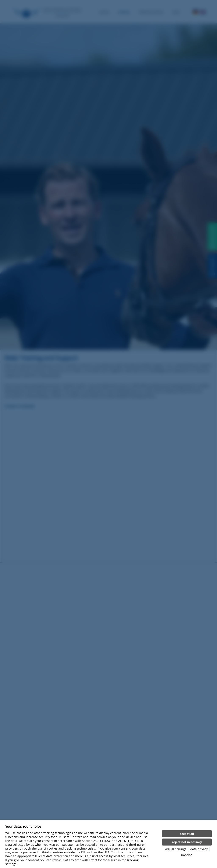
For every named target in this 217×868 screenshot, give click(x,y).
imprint (186, 855)
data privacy (199, 849)
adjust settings (176, 849)
